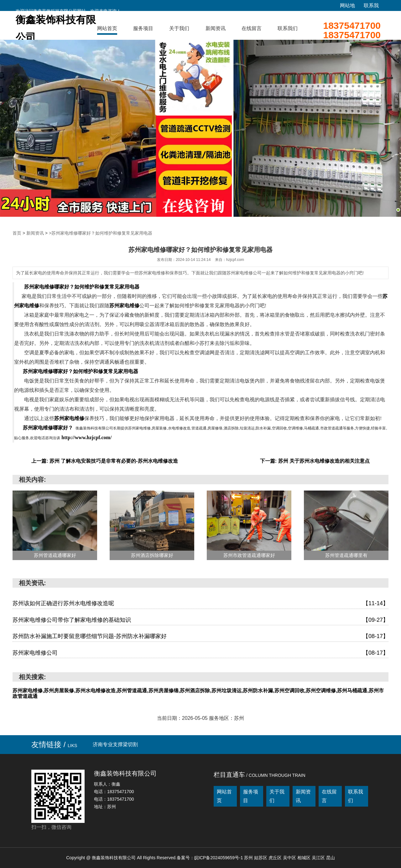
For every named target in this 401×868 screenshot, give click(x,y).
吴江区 (319, 858)
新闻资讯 (216, 28)
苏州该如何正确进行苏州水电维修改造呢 (200, 604)
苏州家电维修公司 (200, 653)
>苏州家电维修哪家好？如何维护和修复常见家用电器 (101, 233)
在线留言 (252, 28)
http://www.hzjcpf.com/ (86, 437)
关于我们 (179, 28)
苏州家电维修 (124, 306)
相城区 (305, 858)
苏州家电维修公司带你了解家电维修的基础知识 (200, 620)
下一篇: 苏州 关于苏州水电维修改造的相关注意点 (315, 461)
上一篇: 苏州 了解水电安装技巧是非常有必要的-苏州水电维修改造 (105, 461)
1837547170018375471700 (352, 30)
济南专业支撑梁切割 (115, 744)
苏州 (249, 858)
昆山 (331, 858)
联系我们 (288, 28)
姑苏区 (261, 858)
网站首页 (107, 28)
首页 (17, 233)
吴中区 (290, 858)
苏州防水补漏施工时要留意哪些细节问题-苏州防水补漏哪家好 (200, 637)
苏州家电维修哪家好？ (48, 428)
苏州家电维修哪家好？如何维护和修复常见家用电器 (82, 287)
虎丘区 (276, 858)
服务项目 (143, 28)
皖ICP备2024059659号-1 (219, 858)
